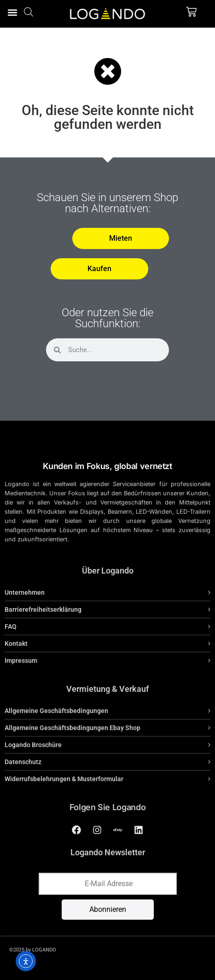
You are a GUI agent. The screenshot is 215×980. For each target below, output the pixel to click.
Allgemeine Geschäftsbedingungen (56, 711)
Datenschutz (23, 762)
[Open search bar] (29, 12)
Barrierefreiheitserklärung (43, 609)
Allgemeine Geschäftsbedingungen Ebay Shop (73, 728)
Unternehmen (25, 592)
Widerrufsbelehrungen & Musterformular (64, 779)
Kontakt (16, 644)
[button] (12, 12)
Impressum (21, 661)
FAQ (11, 626)
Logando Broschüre (33, 745)
